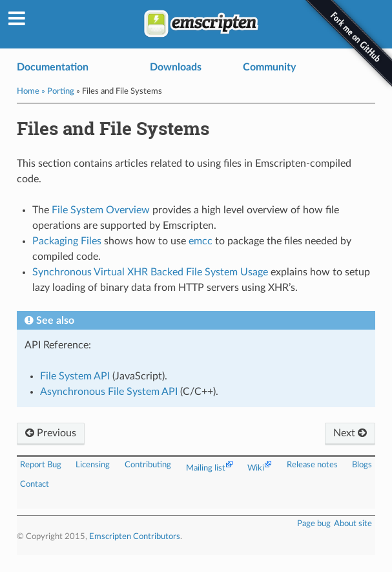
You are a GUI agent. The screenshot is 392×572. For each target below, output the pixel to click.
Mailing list (206, 468)
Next (350, 433)
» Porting (58, 91)
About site (353, 524)
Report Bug (41, 465)
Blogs (362, 465)
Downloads (176, 67)
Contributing (148, 465)
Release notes (312, 465)
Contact (35, 484)
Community (269, 67)
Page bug (314, 524)
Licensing (93, 465)
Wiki (256, 468)
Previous (51, 433)
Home (28, 91)
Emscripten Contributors (135, 536)
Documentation (53, 67)
